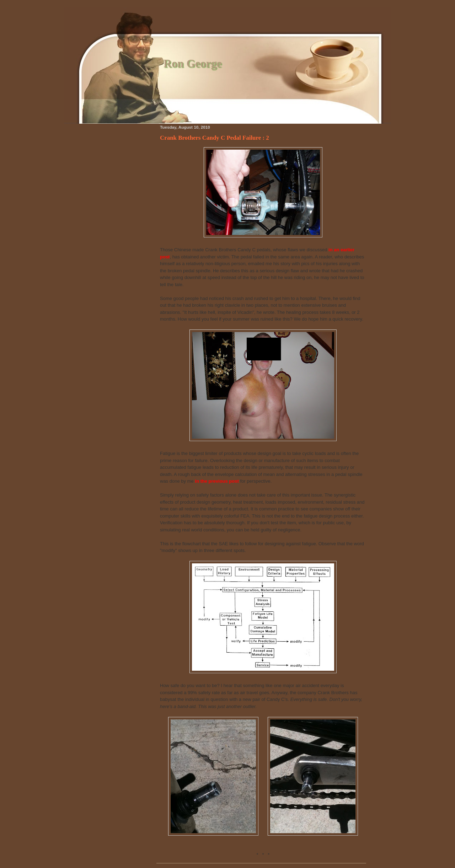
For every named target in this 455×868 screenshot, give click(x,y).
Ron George (193, 63)
